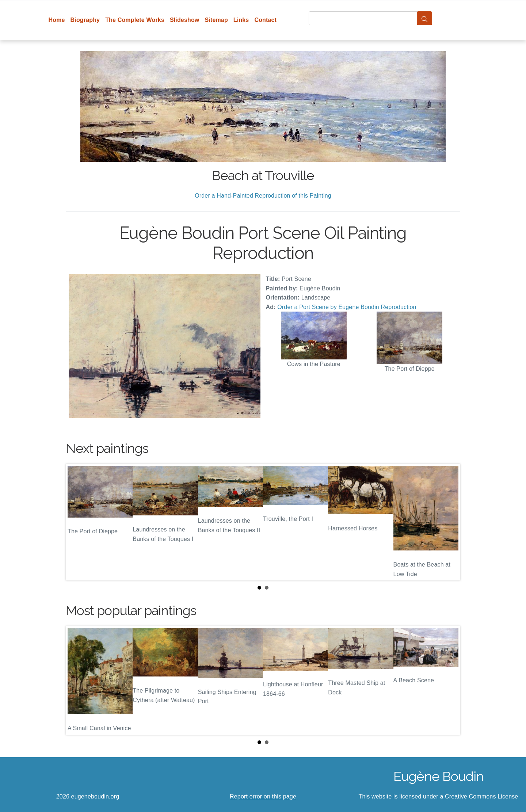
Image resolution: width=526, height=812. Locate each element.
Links (241, 20)
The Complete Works (135, 20)
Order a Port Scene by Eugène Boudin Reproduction (347, 307)
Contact (265, 20)
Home (57, 20)
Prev (77, 522)
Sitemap (216, 20)
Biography (85, 20)
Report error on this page (263, 796)
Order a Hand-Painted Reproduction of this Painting (263, 196)
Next (449, 522)
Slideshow (185, 20)
